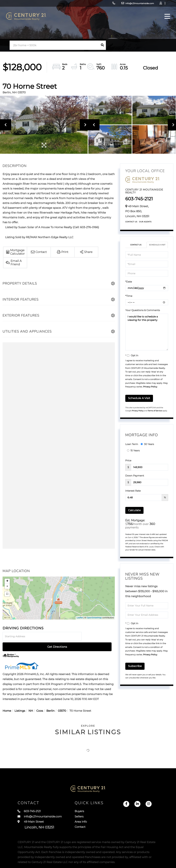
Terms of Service (155, 414)
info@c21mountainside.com (113, 4)
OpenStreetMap (94, 618)
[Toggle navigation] (165, 21)
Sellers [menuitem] (87, 811)
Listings (20, 701)
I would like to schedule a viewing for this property (147, 335)
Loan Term (132, 448)
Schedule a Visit (157, 247)
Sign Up (152, 4)
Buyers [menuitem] (88, 805)
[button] (102, 45)
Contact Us (131, 222)
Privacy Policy (150, 390)
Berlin (50, 701)
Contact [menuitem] (89, 824)
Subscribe (135, 669)
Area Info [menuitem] (90, 818)
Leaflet (80, 618)
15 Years (133, 454)
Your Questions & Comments (143, 314)
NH (31, 701)
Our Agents (145, 222)
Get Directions (99, 636)
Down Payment (135, 479)
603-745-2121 (84, 4)
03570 (62, 701)
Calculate (134, 514)
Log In (143, 4)
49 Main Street (36, 821)
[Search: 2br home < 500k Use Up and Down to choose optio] (54, 45)
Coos (40, 701)
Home (7, 701)
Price (128, 464)
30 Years (147, 448)
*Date (129, 285)
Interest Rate (133, 494)
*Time (129, 299)
